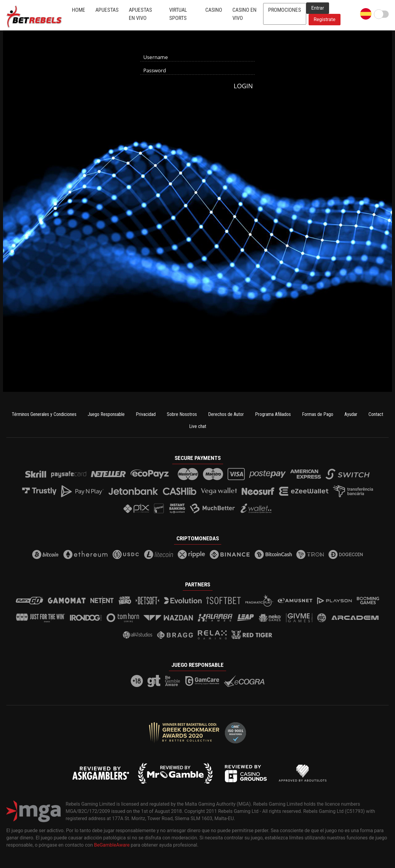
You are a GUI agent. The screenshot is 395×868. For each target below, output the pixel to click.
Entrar (318, 8)
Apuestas (107, 10)
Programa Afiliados (273, 414)
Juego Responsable (106, 414)
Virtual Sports (178, 14)
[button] (366, 14)
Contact (376, 414)
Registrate (325, 19)
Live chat (198, 426)
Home (79, 10)
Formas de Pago (318, 414)
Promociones (285, 10)
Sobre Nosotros (182, 414)
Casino (214, 10)
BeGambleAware (112, 845)
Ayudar (351, 414)
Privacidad (146, 414)
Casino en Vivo (244, 14)
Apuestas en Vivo (140, 14)
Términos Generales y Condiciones (44, 414)
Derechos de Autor (226, 414)
